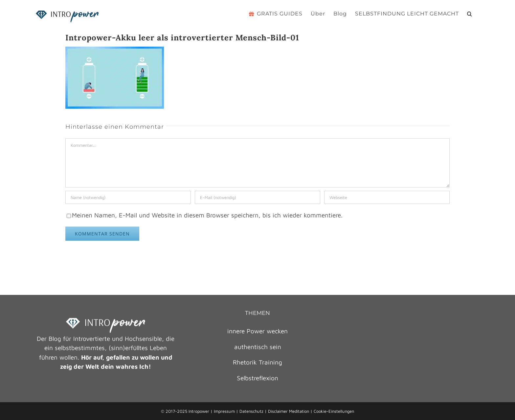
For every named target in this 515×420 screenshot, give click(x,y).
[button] (470, 14)
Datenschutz (251, 411)
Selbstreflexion (257, 378)
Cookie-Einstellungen (334, 411)
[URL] (387, 197)
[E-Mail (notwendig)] (257, 197)
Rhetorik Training (257, 362)
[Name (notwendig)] (128, 197)
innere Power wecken (257, 331)
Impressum (224, 411)
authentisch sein (258, 347)
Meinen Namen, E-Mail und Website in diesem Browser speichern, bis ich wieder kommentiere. (207, 215)
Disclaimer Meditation (289, 411)
